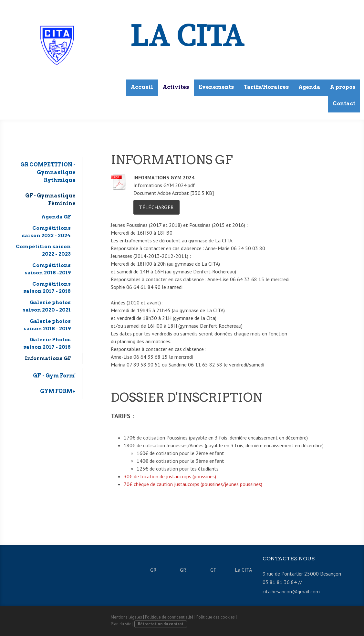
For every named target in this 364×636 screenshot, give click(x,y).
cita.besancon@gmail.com (291, 591)
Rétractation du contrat (161, 624)
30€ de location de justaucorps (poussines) (171, 476)
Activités (176, 87)
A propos (343, 87)
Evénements (216, 87)
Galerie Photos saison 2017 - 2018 (47, 343)
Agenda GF (56, 217)
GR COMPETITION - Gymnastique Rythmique (48, 172)
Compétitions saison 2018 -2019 (48, 269)
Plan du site (121, 624)
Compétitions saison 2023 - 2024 (46, 232)
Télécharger (156, 207)
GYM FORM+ (58, 391)
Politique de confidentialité (169, 617)
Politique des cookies (216, 617)
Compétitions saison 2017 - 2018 (47, 288)
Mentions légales (126, 617)
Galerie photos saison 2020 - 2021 (47, 306)
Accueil (142, 87)
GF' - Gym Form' (54, 376)
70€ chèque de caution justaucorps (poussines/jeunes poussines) (193, 484)
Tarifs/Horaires (266, 87)
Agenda (309, 87)
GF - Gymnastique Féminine (50, 200)
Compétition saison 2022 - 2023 (43, 250)
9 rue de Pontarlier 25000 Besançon (302, 574)
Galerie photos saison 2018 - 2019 (47, 325)
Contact (344, 104)
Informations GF (48, 358)
